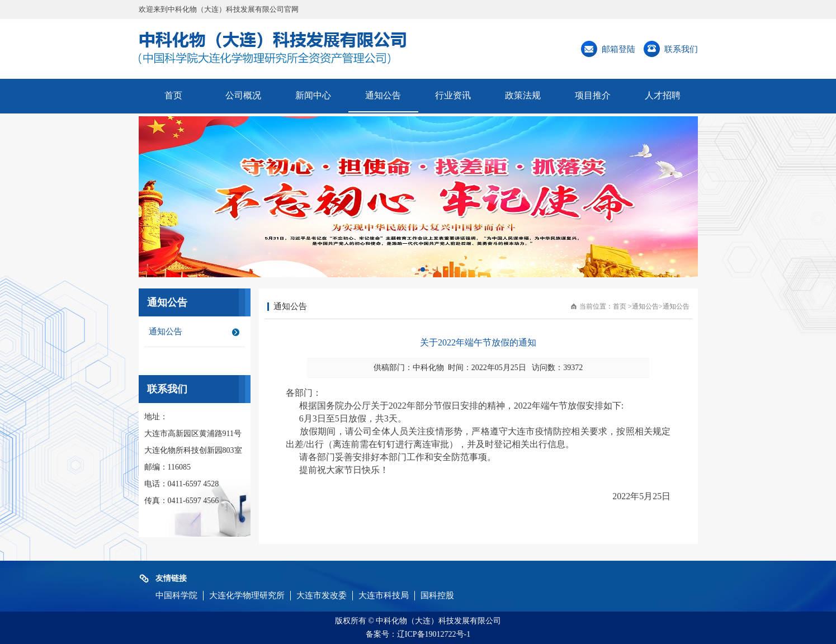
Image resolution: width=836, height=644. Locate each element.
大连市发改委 (322, 595)
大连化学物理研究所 (247, 595)
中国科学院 (176, 595)
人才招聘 (663, 95)
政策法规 (523, 95)
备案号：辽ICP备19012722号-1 (418, 634)
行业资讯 (453, 95)
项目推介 (593, 95)
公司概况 (243, 95)
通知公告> (647, 306)
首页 (173, 95)
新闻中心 (313, 95)
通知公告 (383, 95)
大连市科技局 (384, 595)
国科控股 (437, 595)
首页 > (622, 306)
